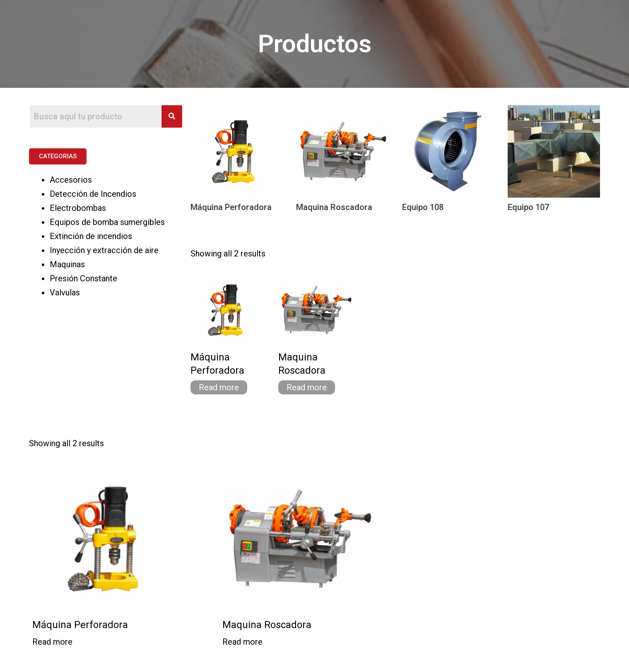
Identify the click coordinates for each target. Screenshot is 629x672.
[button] (58, 156)
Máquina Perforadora (231, 207)
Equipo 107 (528, 207)
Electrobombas (78, 208)
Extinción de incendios (91, 236)
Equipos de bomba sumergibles (107, 222)
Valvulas (65, 292)
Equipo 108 (423, 207)
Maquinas (67, 264)
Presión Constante (83, 278)
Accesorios (71, 180)
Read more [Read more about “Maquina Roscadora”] (307, 387)
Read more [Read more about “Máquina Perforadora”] (219, 387)
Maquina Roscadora (334, 207)
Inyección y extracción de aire (104, 250)
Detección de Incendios (93, 194)
